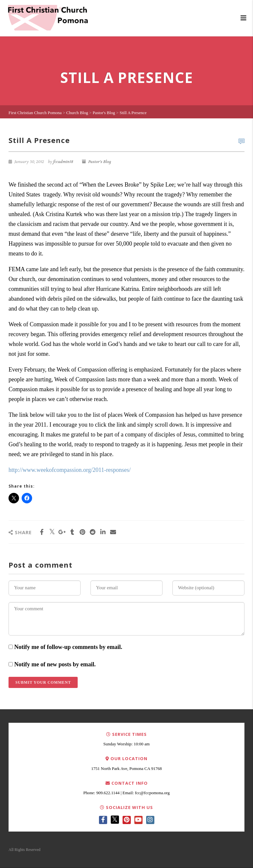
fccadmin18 (63, 162)
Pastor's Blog (100, 162)
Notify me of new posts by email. (55, 664)
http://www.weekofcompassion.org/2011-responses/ (70, 470)
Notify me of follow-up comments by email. (68, 647)
